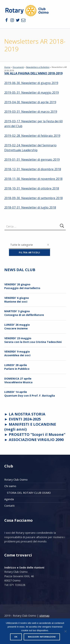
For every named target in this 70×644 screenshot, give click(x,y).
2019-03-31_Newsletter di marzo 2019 (31, 112)
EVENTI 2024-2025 (25, 419)
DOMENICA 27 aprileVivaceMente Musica (18, 380)
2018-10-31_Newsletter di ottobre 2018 (32, 188)
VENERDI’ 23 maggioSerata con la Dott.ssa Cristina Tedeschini (33, 340)
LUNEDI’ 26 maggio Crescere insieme (17, 327)
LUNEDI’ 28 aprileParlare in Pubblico (17, 367)
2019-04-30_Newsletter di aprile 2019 (30, 102)
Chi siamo (10, 486)
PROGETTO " (37, 434)
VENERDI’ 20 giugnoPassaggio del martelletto (22, 286)
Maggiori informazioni (42, 637)
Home (7, 67)
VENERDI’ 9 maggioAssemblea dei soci (17, 353)
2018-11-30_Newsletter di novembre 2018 (33, 179)
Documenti (18, 67)
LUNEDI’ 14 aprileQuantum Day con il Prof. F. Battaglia (30, 394)
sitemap (44, 616)
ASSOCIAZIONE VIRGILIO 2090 (36, 440)
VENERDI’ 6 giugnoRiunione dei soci (17, 300)
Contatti (9, 506)
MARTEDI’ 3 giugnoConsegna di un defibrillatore (24, 313)
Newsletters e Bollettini (38, 67)
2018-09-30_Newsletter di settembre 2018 (34, 198)
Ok (16, 637)
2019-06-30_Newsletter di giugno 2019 (31, 83)
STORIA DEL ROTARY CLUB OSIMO (29, 493)
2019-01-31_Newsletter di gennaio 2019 (32, 160)
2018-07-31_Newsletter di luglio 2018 (30, 207)
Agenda (9, 499)
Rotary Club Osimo (16, 480)
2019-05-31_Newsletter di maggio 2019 (32, 93)
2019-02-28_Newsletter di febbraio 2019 (32, 136)
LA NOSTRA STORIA (27, 414)
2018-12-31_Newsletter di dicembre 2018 (33, 169)
